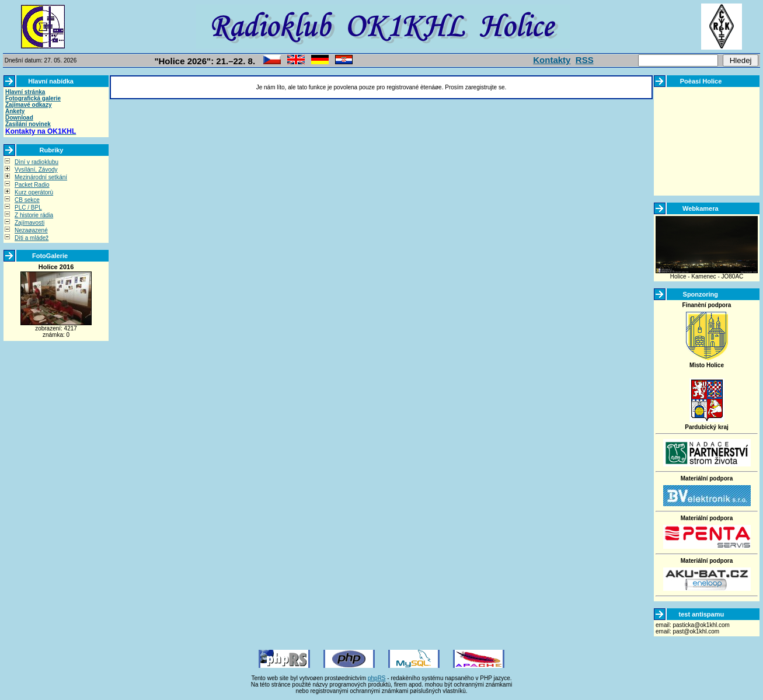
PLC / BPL (28, 208)
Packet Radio (32, 185)
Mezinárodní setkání (41, 177)
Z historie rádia (34, 215)
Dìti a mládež (32, 238)
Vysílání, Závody (36, 170)
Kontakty (552, 60)
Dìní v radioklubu (36, 162)
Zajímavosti (29, 223)
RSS (585, 60)
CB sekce (27, 200)
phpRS (377, 678)
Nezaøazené (31, 230)
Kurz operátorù (34, 192)
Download (19, 118)
